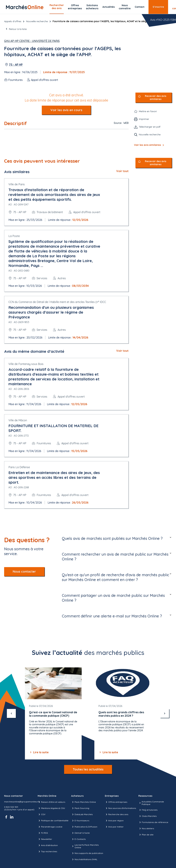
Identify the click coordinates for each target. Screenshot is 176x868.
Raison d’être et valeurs (51, 802)
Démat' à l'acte (80, 833)
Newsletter (45, 839)
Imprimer (144, 119)
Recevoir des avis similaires (156, 98)
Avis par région (114, 821)
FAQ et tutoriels (148, 810)
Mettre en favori (148, 111)
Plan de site (146, 835)
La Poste (14, 236)
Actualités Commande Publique (151, 803)
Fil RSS (43, 833)
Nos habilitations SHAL (84, 859)
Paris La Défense (19, 467)
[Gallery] (88, 713)
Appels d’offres (13, 21)
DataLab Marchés (82, 814)
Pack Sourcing (80, 808)
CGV (42, 814)
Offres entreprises (75, 7)
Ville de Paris (17, 184)
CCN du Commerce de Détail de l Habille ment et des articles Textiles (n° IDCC (57, 302)
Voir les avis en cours (66, 110)
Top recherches (47, 852)
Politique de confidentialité (53, 821)
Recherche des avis (117, 814)
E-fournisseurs (80, 821)
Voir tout (122, 171)
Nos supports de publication (87, 853)
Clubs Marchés (147, 816)
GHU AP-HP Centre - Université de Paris (32, 41)
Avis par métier (114, 827)
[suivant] (165, 713)
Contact (140, 7)
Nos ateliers (146, 828)
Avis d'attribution (48, 845)
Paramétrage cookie (50, 827)
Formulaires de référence (153, 822)
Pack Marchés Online (84, 802)
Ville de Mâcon (18, 420)
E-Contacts (78, 839)
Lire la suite (39, 752)
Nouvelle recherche (37, 21)
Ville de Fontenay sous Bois (26, 364)
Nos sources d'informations (120, 808)
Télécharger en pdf (150, 127)
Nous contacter (24, 571)
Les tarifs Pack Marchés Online (85, 846)
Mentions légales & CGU (51, 808)
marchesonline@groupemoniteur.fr (22, 802)
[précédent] (11, 713)
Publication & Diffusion (84, 827)
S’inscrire (158, 7)
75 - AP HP (16, 65)
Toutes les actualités (88, 769)
